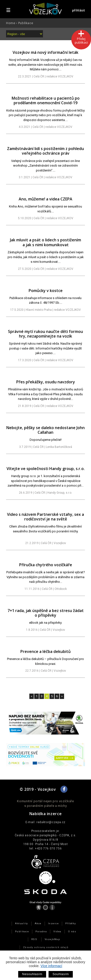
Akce (38, 923)
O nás (72, 931)
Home (11, 23)
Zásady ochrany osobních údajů (46, 947)
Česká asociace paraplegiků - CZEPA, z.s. (46, 835)
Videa (57, 931)
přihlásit (79, 10)
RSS (34, 939)
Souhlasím (61, 974)
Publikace (26, 23)
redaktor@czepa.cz (51, 822)
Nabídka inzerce (46, 814)
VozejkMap (52, 939)
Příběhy (71, 923)
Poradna (41, 931)
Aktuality (21, 923)
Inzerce (53, 923)
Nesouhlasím (32, 974)
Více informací (51, 966)
